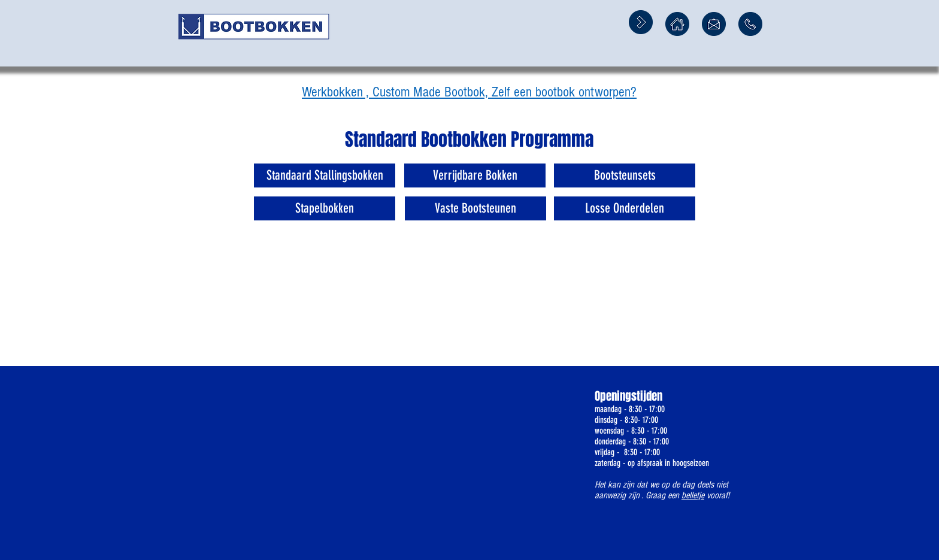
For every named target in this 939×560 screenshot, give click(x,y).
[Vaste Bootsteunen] (475, 208)
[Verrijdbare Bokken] (475, 175)
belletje (693, 495)
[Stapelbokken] (325, 208)
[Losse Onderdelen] (625, 208)
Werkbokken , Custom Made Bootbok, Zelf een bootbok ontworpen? (469, 92)
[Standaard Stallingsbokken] (325, 175)
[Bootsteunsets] (625, 175)
